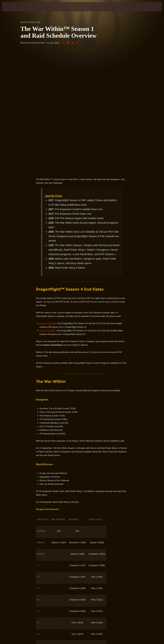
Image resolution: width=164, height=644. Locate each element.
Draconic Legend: (48, 210)
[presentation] (10, 7)
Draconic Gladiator (48, 202)
